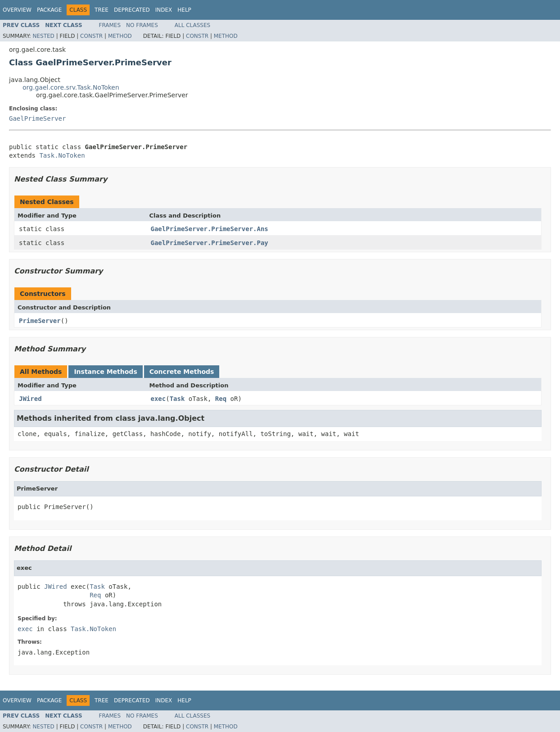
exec (158, 399)
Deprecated (132, 10)
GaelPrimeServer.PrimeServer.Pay (210, 243)
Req (221, 399)
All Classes (192, 25)
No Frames (142, 25)
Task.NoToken (62, 155)
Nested (43, 36)
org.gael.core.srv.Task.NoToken (71, 87)
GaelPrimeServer (37, 118)
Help (184, 10)
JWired (30, 399)
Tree (102, 10)
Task (177, 399)
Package (49, 10)
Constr (91, 36)
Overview (17, 10)
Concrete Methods (182, 372)
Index (164, 10)
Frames (110, 25)
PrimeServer (40, 321)
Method (120, 36)
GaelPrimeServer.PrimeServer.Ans (210, 229)
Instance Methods (105, 372)
